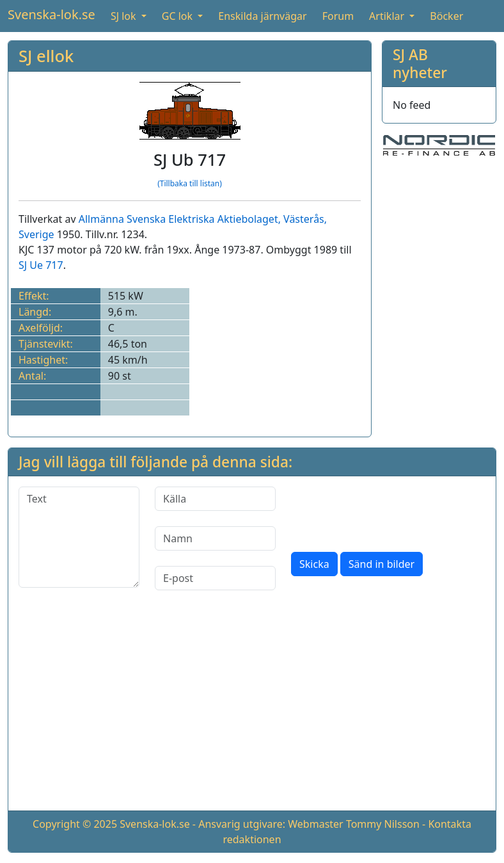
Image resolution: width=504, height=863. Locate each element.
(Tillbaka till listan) (190, 183)
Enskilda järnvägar (262, 16)
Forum (338, 16)
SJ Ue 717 (41, 265)
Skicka (314, 564)
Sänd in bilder (382, 564)
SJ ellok (46, 56)
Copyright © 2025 (75, 824)
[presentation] (388, 512)
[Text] (79, 537)
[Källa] (215, 499)
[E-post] (215, 578)
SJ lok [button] (125, 16)
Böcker (446, 16)
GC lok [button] (178, 16)
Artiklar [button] (388, 16)
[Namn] (215, 538)
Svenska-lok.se (51, 14)
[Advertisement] (252, 711)
